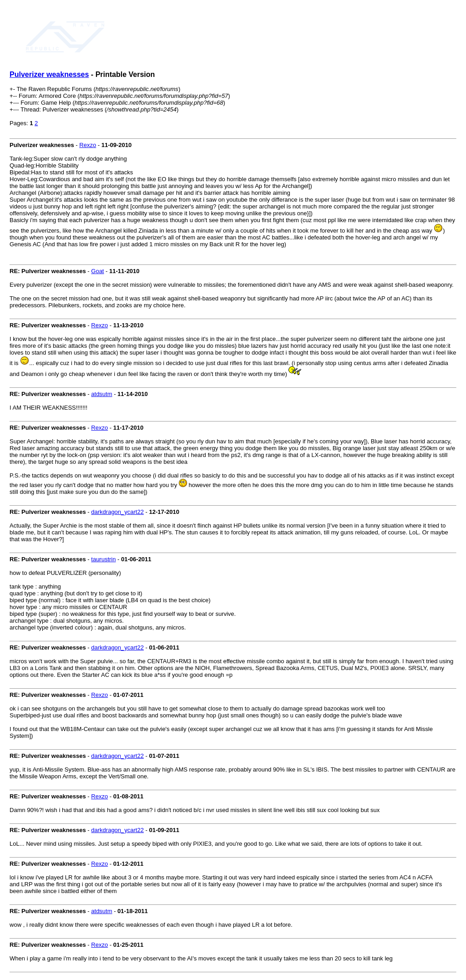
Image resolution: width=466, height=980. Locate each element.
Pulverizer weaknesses (49, 74)
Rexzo (88, 145)
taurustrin (103, 559)
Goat (97, 271)
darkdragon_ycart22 (117, 512)
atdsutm (101, 394)
